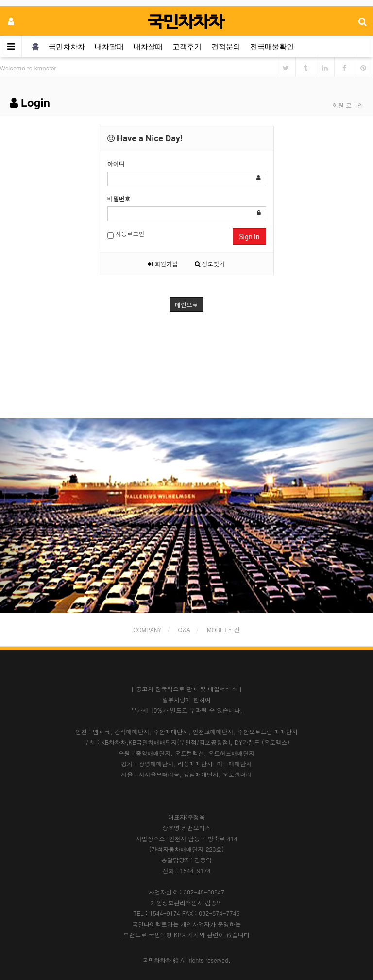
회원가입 (163, 264)
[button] (28, 516)
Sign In (249, 237)
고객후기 (187, 47)
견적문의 (226, 47)
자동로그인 (126, 234)
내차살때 (148, 47)
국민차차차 (67, 47)
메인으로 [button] (186, 304)
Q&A (185, 629)
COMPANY (147, 629)
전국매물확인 (272, 47)
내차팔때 (109, 47)
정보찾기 (210, 264)
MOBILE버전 (223, 629)
